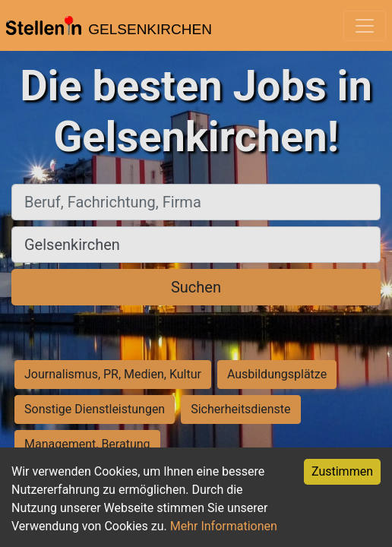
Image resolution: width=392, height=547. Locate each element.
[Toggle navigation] (365, 26)
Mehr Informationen (224, 526)
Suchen (196, 287)
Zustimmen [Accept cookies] (342, 471)
